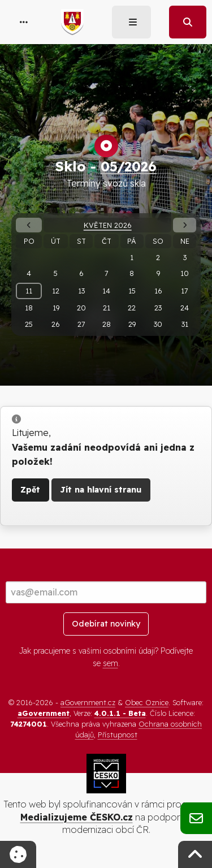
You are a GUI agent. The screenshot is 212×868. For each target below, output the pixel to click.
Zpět (30, 490)
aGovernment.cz (88, 702)
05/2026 (129, 166)
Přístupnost (118, 735)
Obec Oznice (147, 702)
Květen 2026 (108, 225)
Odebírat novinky (106, 624)
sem (111, 663)
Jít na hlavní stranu (101, 490)
